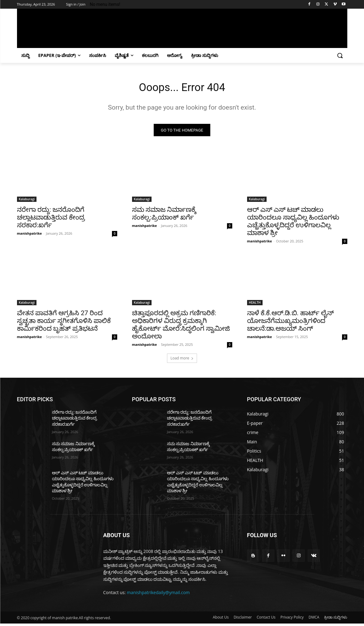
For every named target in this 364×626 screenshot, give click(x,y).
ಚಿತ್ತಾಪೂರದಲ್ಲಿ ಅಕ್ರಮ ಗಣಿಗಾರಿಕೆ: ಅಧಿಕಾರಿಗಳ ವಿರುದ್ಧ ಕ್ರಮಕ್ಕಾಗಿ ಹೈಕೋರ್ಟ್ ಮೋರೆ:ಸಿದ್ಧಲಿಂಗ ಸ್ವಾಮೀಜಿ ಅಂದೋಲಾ (181, 327)
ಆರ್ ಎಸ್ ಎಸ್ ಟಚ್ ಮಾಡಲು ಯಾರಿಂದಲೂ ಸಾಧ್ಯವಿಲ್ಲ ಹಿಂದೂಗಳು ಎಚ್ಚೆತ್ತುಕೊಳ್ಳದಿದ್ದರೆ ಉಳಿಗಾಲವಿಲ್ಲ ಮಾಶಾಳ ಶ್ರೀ (293, 223)
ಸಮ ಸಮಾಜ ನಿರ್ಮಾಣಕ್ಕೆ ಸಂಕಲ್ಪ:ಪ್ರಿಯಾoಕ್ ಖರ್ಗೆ (164, 216)
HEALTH (255, 305)
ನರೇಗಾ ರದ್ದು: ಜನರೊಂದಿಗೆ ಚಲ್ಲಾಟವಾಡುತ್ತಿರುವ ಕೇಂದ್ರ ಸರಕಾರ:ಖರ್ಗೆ (51, 220)
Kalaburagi (27, 201)
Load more (182, 360)
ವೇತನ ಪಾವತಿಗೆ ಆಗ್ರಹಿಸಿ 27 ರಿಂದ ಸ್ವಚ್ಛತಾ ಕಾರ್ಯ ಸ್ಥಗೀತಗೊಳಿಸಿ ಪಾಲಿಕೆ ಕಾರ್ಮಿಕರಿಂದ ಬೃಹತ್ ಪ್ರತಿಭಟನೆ (64, 323)
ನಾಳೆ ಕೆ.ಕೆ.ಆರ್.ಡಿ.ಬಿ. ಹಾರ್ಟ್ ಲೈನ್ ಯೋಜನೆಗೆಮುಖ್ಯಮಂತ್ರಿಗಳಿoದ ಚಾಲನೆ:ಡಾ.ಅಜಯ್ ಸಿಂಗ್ (290, 323)
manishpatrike (30, 235)
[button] (340, 55)
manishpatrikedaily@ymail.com (158, 595)
